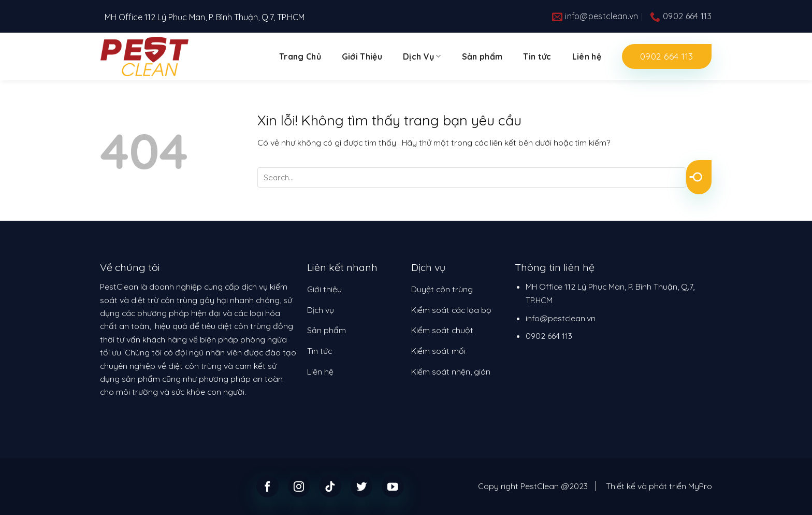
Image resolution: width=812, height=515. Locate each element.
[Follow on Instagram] (299, 486)
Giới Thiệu (362, 56)
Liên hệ (587, 56)
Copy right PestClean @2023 (533, 486)
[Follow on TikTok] (330, 486)
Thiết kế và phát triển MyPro (659, 486)
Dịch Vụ (422, 56)
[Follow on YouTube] (393, 486)
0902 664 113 (549, 336)
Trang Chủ (300, 56)
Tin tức (537, 56)
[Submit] (699, 177)
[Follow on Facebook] (267, 486)
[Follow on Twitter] (362, 486)
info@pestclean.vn (561, 318)
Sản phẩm (482, 56)
